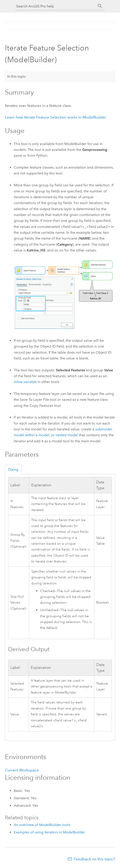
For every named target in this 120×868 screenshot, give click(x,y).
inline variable (25, 382)
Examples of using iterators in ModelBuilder (49, 832)
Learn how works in (56, 117)
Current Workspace (22, 770)
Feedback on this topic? (94, 859)
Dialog (13, 469)
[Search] (100, 6)
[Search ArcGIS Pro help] (56, 6)
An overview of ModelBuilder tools (42, 825)
